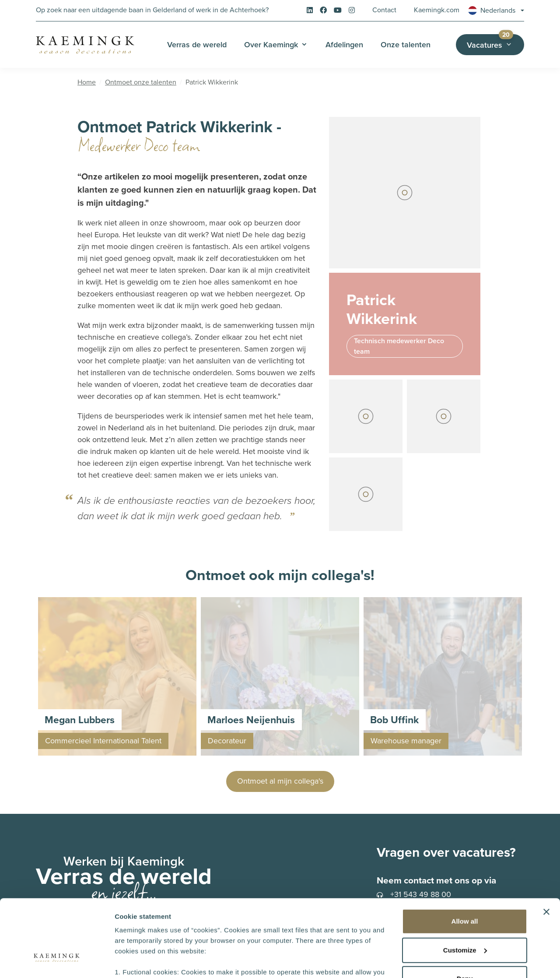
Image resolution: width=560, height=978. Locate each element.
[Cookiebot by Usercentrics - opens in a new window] (57, 961)
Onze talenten (406, 44)
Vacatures (495, 42)
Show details (135, 961)
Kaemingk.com (437, 10)
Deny (465, 913)
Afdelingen (344, 44)
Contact (384, 10)
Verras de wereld (197, 44)
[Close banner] (546, 846)
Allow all (465, 855)
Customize (465, 884)
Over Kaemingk (271, 44)
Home (87, 82)
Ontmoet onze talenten (141, 82)
